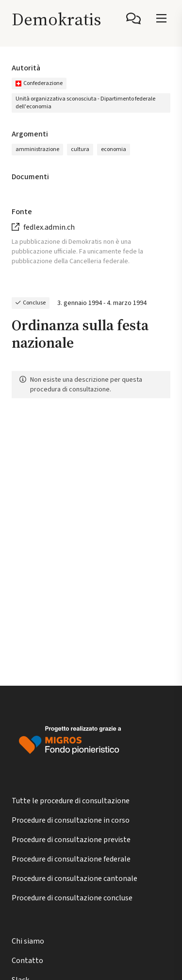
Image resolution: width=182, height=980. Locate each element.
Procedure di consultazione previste (71, 840)
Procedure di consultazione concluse (72, 898)
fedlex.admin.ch (49, 227)
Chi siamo (28, 941)
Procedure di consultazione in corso (71, 820)
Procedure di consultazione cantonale (74, 879)
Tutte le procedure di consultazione (71, 801)
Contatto (27, 961)
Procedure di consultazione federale (71, 859)
